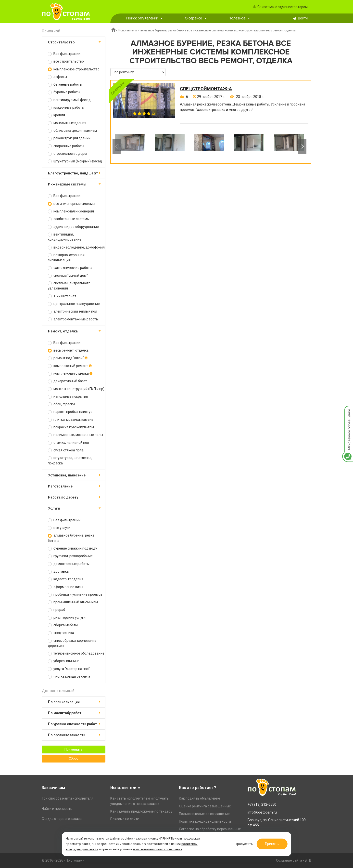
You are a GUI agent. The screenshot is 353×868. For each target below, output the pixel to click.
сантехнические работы (70, 268)
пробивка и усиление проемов (75, 595)
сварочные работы (66, 146)
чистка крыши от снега (69, 677)
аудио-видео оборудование (73, 227)
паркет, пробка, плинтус (70, 412)
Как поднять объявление (200, 798)
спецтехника (61, 633)
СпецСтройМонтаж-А (206, 89)
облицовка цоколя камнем (72, 131)
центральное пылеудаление (74, 304)
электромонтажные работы (73, 319)
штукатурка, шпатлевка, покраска (70, 460)
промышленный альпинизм (73, 602)
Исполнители (128, 30)
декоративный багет (67, 381)
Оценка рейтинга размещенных (205, 806)
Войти (303, 18)
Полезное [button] (239, 18)
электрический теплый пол (72, 311)
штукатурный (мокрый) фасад (75, 161)
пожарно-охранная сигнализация (66, 257)
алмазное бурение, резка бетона (71, 538)
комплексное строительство (74, 69)
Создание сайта (289, 860)
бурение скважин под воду (72, 548)
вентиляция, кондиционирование (65, 237)
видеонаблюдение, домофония (76, 247)
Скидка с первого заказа (62, 819)
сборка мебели (63, 625)
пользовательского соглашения (158, 849)
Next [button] (302, 146)
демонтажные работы (69, 564)
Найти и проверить (57, 809)
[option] (130, 146)
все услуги (59, 528)
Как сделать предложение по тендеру (141, 811)
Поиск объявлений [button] (144, 18)
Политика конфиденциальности (205, 821)
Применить (74, 750)
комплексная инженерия (71, 211)
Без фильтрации (64, 54)
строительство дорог (68, 154)
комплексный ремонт (70, 366)
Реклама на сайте (125, 819)
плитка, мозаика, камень (71, 420)
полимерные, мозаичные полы (75, 435)
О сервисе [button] (196, 18)
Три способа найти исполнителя (68, 798)
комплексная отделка (70, 374)
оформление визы (65, 587)
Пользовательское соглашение (204, 814)
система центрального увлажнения (69, 286)
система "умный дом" (68, 276)
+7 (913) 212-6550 (262, 804)
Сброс (74, 759)
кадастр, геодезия (66, 579)
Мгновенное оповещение (348, 411)
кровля (56, 115)
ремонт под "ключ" (68, 358)
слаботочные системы (69, 219)
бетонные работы (65, 85)
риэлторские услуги (67, 618)
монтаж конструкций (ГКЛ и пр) (76, 389)
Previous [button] (117, 146)
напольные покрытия (68, 397)
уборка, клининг (63, 661)
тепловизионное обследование (76, 653)
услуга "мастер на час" (69, 669)
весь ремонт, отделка (68, 350)
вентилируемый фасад (69, 100)
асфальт (58, 77)
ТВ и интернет (62, 296)
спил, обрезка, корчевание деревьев (72, 643)
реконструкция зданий (69, 138)
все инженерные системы (71, 204)
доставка (58, 572)
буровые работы (64, 92)
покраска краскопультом (71, 427)
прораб (57, 610)
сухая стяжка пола (66, 450)
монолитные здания (67, 123)
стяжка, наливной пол (68, 443)
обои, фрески (61, 404)
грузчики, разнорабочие (70, 556)
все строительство (66, 61)
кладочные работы (66, 108)
